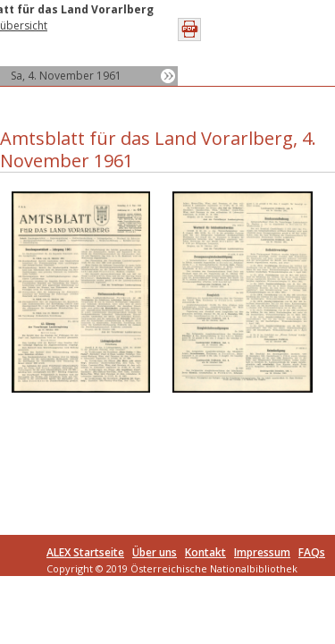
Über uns (155, 552)
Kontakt (205, 552)
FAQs (312, 552)
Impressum (262, 552)
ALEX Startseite (85, 552)
